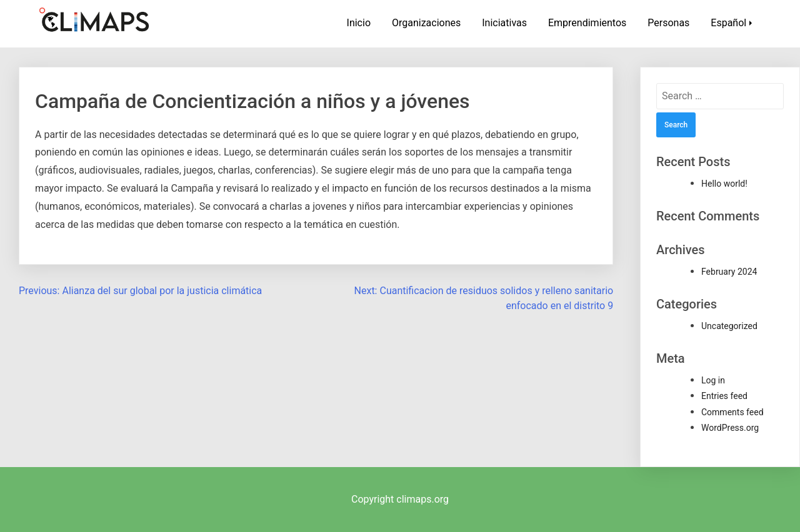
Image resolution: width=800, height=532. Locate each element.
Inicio (359, 23)
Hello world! (724, 184)
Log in (713, 380)
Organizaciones (426, 23)
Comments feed (732, 412)
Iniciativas (504, 23)
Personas (668, 23)
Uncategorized (729, 326)
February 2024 (729, 272)
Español (728, 23)
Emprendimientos (587, 23)
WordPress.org (730, 428)
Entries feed (724, 396)
